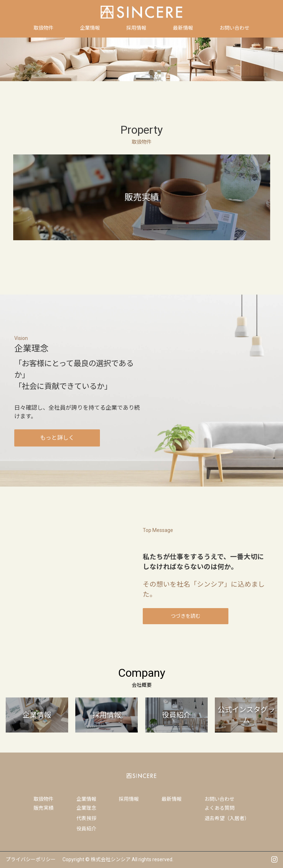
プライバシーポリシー (31, 859)
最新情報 (172, 799)
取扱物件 (44, 799)
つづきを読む (186, 616)
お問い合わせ (219, 799)
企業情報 (86, 799)
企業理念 (86, 808)
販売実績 (44, 808)
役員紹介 (86, 829)
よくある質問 (219, 808)
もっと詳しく (57, 438)
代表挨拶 (86, 818)
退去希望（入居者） (227, 818)
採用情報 (129, 799)
